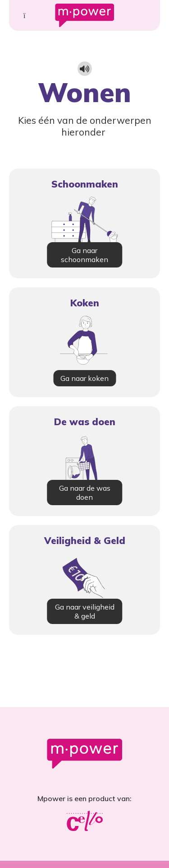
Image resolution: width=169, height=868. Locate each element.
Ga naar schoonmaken (84, 255)
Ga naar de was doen (85, 493)
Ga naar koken (84, 378)
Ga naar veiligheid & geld (85, 611)
